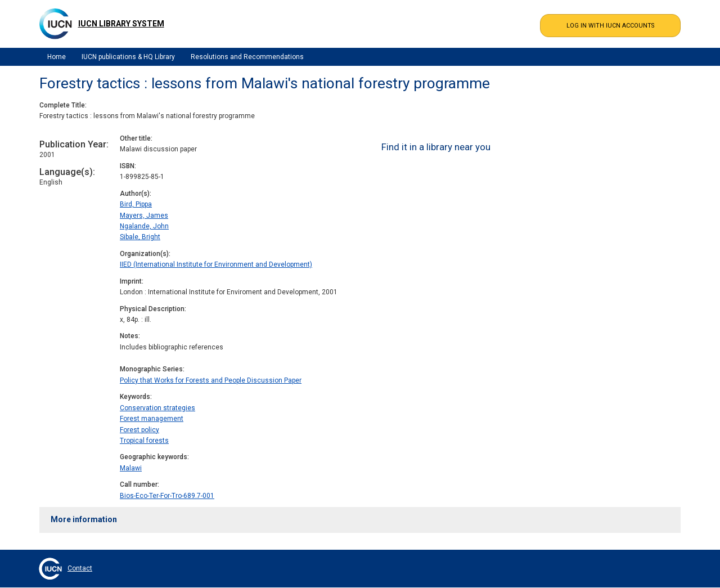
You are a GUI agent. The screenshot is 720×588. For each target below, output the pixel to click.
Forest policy (139, 430)
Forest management (152, 419)
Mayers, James (144, 216)
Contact (80, 568)
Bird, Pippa (136, 204)
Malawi (131, 468)
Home (57, 57)
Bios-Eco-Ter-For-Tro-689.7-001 (167, 496)
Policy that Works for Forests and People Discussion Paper (211, 380)
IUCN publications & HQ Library (128, 57)
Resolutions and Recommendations (247, 57)
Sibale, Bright (140, 237)
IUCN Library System (121, 24)
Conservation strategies (157, 408)
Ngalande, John (144, 226)
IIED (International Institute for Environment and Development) (216, 264)
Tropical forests (144, 441)
